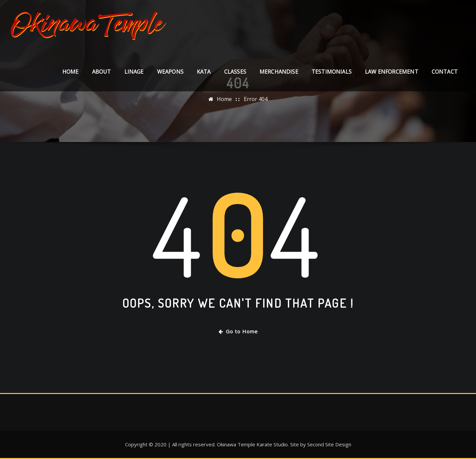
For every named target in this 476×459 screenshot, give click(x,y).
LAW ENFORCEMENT (392, 72)
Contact (445, 72)
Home (71, 72)
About (102, 72)
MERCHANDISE (279, 72)
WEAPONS (170, 72)
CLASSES (235, 72)
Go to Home (238, 331)
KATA (204, 72)
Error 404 (256, 99)
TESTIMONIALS (332, 72)
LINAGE (134, 72)
